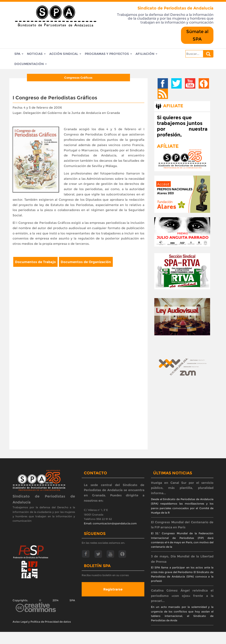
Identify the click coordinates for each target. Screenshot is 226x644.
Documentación (31, 65)
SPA (19, 54)
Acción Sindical (65, 54)
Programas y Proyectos (108, 54)
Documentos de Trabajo (35, 263)
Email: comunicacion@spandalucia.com (110, 524)
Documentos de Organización (86, 263)
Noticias (36, 54)
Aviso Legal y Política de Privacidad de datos (42, 622)
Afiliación (146, 54)
